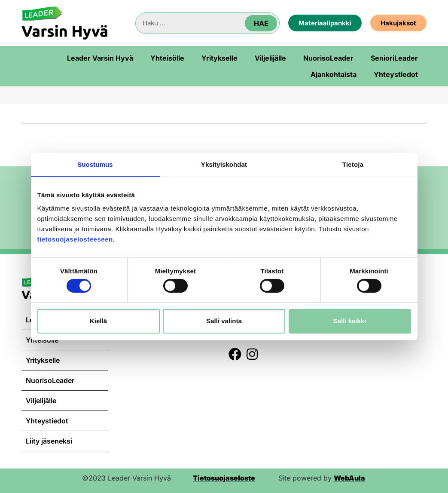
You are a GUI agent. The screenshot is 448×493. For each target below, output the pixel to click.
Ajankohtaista (334, 74)
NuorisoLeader (328, 58)
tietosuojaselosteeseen (75, 239)
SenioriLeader (394, 58)
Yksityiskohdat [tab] (224, 164)
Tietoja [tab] (353, 164)
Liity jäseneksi (49, 441)
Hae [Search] (261, 23)
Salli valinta (224, 321)
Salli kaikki (350, 321)
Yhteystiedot (396, 74)
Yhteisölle (167, 58)
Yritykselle (219, 58)
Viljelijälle (270, 58)
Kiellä (98, 321)
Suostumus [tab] (95, 164)
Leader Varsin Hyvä (100, 58)
